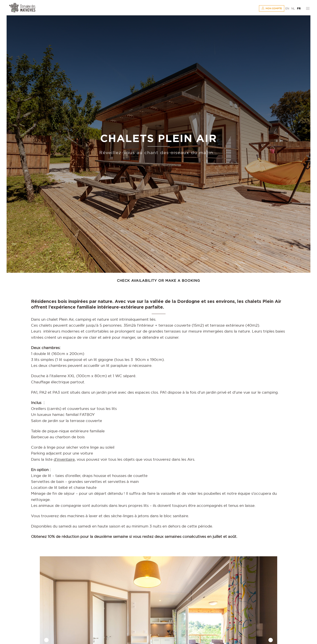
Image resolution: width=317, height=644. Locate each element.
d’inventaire (64, 459)
